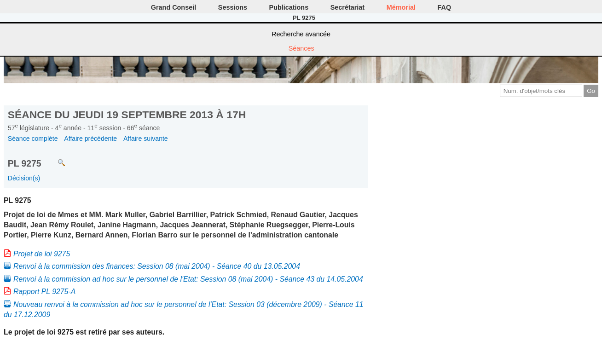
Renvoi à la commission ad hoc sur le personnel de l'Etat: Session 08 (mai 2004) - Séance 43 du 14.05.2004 (188, 279)
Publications (289, 7)
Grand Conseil (174, 7)
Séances (301, 48)
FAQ (445, 7)
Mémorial (401, 7)
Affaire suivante (146, 139)
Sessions (233, 7)
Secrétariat (347, 7)
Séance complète (33, 139)
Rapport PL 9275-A (44, 292)
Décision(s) (24, 178)
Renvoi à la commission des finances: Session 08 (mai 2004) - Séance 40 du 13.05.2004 (157, 266)
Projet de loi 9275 (42, 254)
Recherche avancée (301, 34)
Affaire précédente (90, 139)
